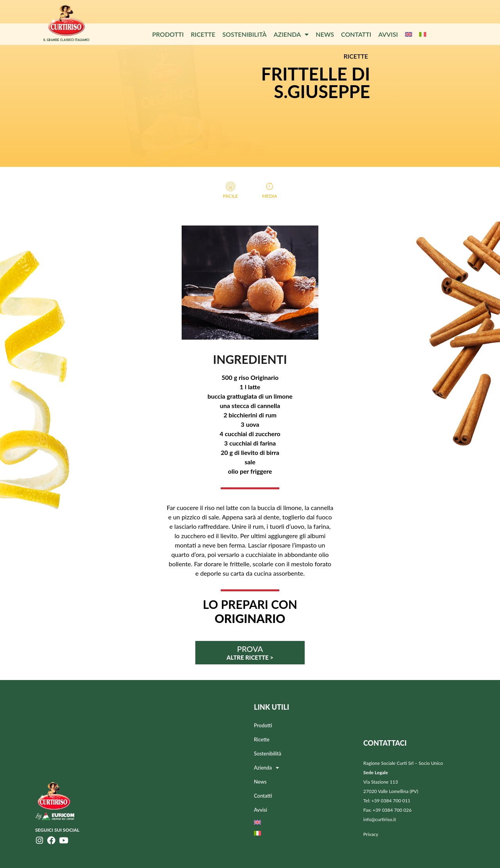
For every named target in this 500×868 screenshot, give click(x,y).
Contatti (356, 34)
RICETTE (356, 56)
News (325, 34)
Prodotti (168, 34)
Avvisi (388, 34)
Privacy (371, 834)
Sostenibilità (244, 34)
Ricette (203, 34)
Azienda (291, 34)
